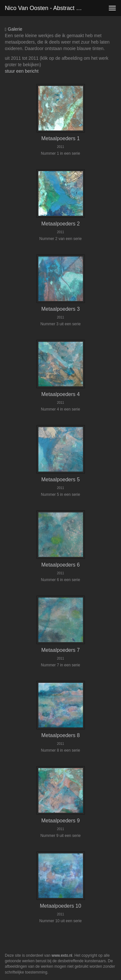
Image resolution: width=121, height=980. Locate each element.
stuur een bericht (22, 71)
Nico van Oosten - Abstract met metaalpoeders (46, 8)
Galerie (14, 29)
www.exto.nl (62, 955)
